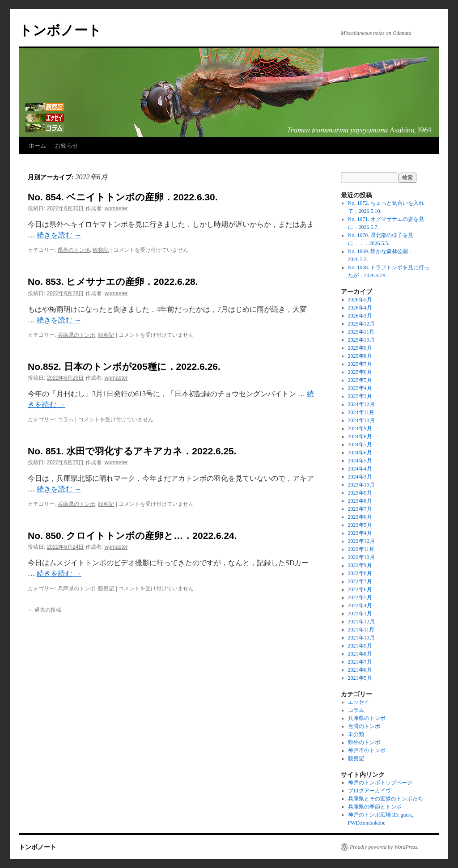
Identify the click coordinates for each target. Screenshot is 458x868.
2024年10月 (361, 420)
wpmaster (116, 208)
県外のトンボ (74, 250)
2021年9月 (360, 646)
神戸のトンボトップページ (380, 783)
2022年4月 (360, 605)
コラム (66, 419)
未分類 (356, 734)
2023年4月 (360, 533)
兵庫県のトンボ (76, 335)
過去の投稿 (45, 610)
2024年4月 (360, 469)
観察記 (101, 250)
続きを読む (59, 235)
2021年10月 (361, 638)
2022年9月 (360, 565)
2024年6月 (360, 453)
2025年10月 (361, 340)
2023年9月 (360, 493)
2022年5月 (360, 597)
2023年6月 (360, 517)
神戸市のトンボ (367, 750)
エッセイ (359, 702)
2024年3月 (360, 477)
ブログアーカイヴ (369, 791)
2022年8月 (360, 573)
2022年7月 (360, 581)
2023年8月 (360, 501)
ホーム (37, 146)
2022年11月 (361, 549)
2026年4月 (360, 308)
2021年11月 (361, 630)
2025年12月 (361, 324)
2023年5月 (360, 525)
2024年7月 (360, 445)
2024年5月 (360, 461)
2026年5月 (360, 300)
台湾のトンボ (364, 726)
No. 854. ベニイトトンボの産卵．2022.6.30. (123, 197)
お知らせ (67, 146)
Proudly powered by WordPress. (384, 847)
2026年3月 (360, 316)
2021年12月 (361, 622)
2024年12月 (361, 404)
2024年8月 (360, 436)
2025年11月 (361, 332)
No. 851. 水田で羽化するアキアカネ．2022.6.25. (132, 451)
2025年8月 (360, 356)
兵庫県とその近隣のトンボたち (386, 799)
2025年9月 (360, 348)
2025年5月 (360, 380)
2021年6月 (360, 670)
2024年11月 (361, 412)
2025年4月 (360, 388)
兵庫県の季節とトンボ (375, 807)
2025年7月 (360, 364)
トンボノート (60, 30)
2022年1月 (360, 614)
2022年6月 (360, 589)
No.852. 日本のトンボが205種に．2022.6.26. (124, 366)
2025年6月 (360, 372)
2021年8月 (360, 654)
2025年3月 (360, 396)
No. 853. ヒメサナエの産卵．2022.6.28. (113, 282)
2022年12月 (361, 541)
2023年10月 (361, 485)
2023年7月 (360, 509)
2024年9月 (360, 428)
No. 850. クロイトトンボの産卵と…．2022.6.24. (132, 536)
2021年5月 (360, 678)
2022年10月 (361, 557)
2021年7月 (360, 662)
